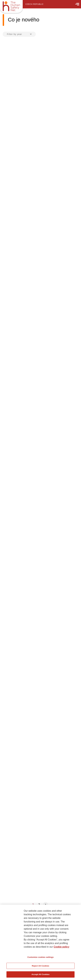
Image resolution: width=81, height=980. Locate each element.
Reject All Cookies (40, 966)
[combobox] (19, 34)
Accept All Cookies (41, 974)
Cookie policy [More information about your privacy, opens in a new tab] (61, 947)
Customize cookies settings (40, 957)
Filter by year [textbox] (15, 34)
